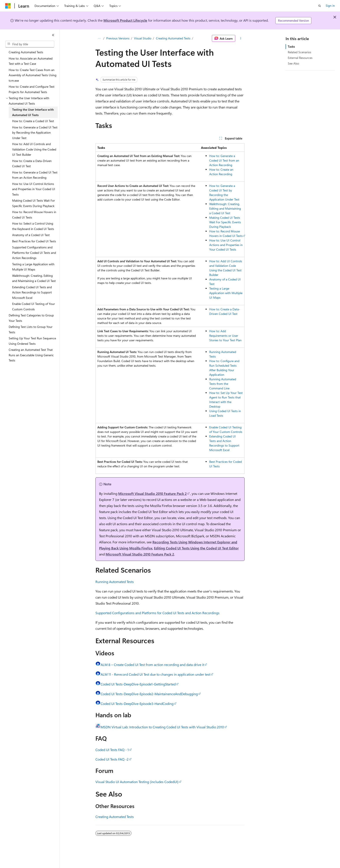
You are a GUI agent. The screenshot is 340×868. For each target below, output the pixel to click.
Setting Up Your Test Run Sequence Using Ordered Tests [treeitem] (32, 341)
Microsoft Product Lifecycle (125, 20)
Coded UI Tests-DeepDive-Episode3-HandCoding (137, 704)
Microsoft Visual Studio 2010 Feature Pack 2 (152, 493)
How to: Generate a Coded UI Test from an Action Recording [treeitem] (35, 175)
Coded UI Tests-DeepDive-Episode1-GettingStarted (138, 684)
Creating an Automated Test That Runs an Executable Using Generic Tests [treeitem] (31, 355)
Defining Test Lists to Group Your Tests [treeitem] (31, 329)
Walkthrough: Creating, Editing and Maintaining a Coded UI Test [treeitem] (34, 278)
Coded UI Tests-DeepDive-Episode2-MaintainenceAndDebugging (149, 694)
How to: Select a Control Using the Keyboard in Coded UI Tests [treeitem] (33, 226)
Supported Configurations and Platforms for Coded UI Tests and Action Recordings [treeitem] (34, 253)
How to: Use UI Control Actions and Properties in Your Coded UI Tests (226, 245)
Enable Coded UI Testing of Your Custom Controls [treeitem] (34, 306)
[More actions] (241, 38)
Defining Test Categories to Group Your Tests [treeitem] (31, 318)
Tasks (291, 46)
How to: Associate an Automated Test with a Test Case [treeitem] (31, 61)
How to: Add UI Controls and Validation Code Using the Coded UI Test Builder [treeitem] (34, 149)
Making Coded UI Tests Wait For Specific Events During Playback (225, 222)
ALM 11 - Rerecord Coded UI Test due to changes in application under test (155, 674)
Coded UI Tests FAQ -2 (112, 759)
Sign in (330, 6)
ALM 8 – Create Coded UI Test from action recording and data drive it (152, 665)
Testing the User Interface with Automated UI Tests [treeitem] (33, 112)
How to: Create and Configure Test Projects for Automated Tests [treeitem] (32, 89)
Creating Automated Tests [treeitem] (26, 52)
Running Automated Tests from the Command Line (223, 384)
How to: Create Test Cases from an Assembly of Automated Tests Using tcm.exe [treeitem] (33, 75)
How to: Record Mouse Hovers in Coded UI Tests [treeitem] (34, 215)
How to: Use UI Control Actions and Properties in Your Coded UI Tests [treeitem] (34, 189)
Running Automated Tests (115, 582)
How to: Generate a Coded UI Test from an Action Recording (224, 160)
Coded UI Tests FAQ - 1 (112, 750)
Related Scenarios (299, 52)
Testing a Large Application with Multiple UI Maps (226, 293)
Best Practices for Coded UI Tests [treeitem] (34, 241)
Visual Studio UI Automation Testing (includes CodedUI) (137, 782)
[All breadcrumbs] (99, 38)
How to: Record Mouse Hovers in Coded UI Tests (226, 233)
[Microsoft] (8, 6)
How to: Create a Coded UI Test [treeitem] (33, 121)
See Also (293, 63)
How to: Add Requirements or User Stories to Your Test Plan (225, 336)
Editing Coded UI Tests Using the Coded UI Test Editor (196, 548)
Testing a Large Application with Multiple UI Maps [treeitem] (33, 267)
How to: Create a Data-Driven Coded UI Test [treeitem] (32, 164)
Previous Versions (118, 38)
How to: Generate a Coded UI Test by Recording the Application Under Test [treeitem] (35, 133)
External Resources (300, 58)
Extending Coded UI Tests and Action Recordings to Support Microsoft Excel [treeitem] (32, 292)
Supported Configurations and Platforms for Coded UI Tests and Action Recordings (157, 613)
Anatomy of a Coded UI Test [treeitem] (31, 235)
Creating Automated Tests (173, 38)
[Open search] (320, 6)
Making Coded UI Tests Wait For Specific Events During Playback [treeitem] (34, 203)
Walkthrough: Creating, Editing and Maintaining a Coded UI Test (225, 208)
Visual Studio (143, 38)
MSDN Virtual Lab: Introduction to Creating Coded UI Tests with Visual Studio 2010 (162, 727)
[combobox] (30, 44)
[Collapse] (53, 35)
